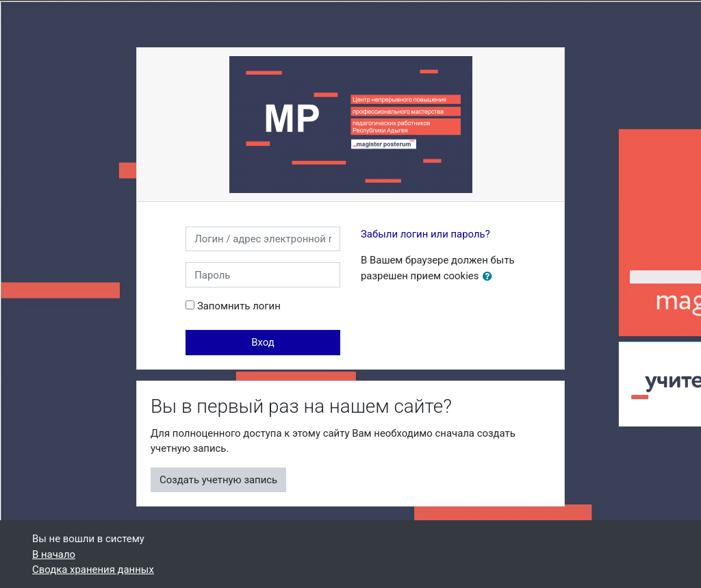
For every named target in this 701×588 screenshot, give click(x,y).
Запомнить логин (239, 306)
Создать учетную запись (218, 480)
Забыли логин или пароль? (425, 234)
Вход (263, 342)
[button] (490, 277)
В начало (54, 554)
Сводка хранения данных (93, 570)
